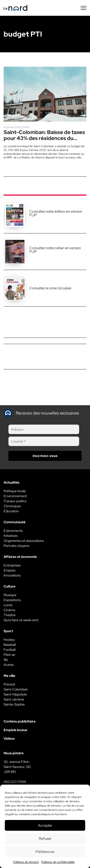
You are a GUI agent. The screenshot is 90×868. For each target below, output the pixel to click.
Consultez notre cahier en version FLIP (55, 250)
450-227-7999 (15, 782)
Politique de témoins (26, 862)
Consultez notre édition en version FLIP (56, 213)
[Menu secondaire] (84, 8)
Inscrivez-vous (45, 456)
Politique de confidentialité (58, 862)
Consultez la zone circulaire (50, 288)
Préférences (45, 852)
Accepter (45, 825)
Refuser (45, 839)
